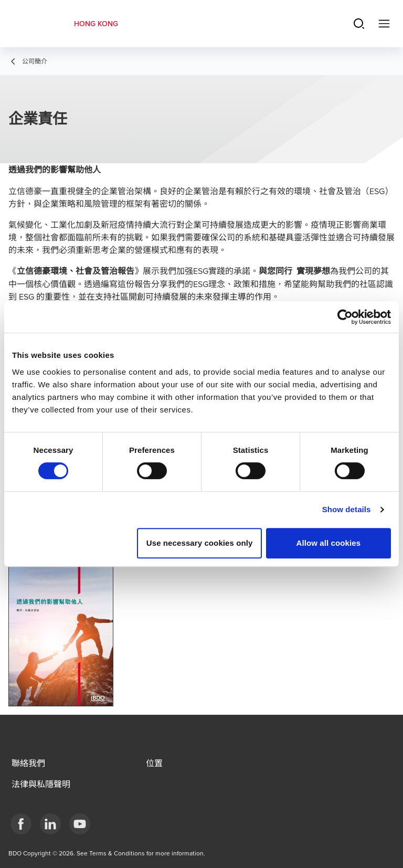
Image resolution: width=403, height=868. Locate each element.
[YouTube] (80, 824)
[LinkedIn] (50, 824)
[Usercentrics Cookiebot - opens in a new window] (345, 317)
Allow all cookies (329, 543)
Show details (347, 509)
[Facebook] (21, 824)
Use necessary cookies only (200, 543)
